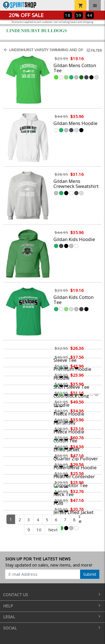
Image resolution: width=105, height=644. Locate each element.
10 (39, 530)
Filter (94, 50)
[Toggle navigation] (95, 5)
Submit (90, 574)
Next (53, 530)
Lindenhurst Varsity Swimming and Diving (41, 50)
